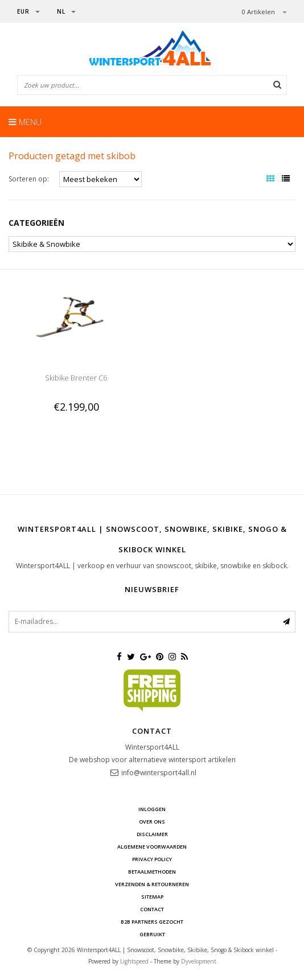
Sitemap (152, 897)
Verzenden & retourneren (152, 884)
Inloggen (152, 809)
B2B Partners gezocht (152, 922)
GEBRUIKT (152, 934)
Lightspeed (134, 961)
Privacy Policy (152, 859)
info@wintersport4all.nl (159, 773)
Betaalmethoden (152, 872)
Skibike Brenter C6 (76, 378)
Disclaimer (152, 834)
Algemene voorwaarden (152, 847)
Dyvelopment (199, 961)
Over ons (152, 822)
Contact (152, 909)
